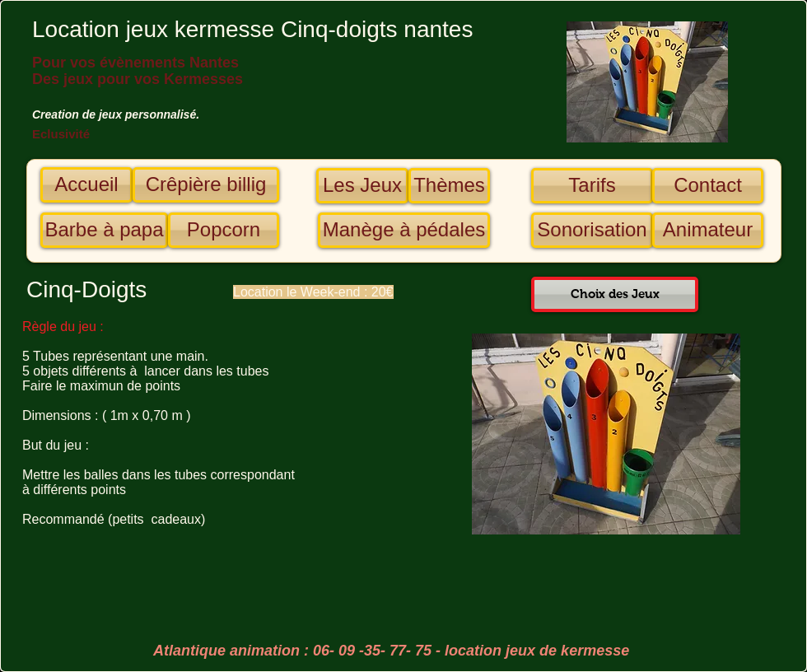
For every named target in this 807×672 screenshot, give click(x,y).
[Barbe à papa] (104, 230)
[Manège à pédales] (404, 230)
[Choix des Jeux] (615, 294)
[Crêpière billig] (206, 185)
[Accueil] (86, 185)
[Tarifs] (592, 186)
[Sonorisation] (592, 230)
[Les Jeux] (362, 186)
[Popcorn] (224, 230)
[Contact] (708, 186)
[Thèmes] (449, 186)
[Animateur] (708, 230)
